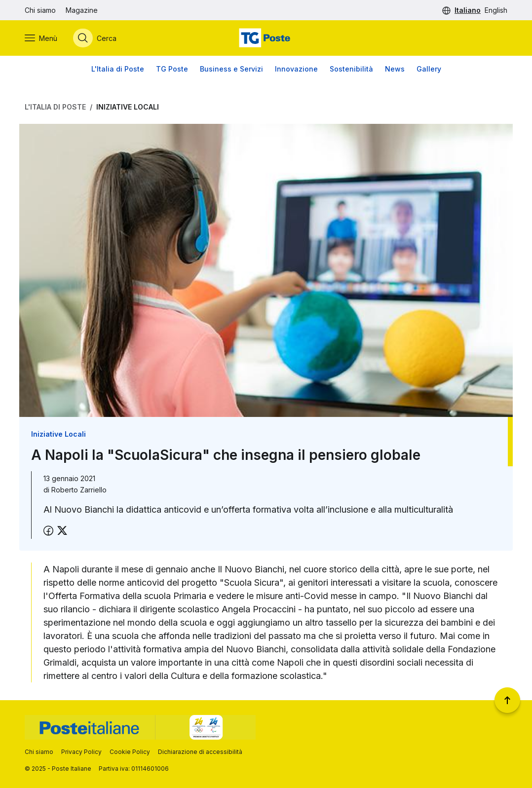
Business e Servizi (231, 69)
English (496, 10)
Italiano (468, 10)
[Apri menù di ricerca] (95, 38)
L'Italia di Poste (118, 69)
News (395, 69)
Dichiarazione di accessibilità (200, 752)
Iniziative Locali (128, 107)
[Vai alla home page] (266, 38)
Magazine (82, 10)
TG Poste (172, 69)
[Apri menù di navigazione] (41, 38)
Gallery (429, 69)
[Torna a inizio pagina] (507, 700)
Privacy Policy (81, 752)
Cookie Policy (130, 752)
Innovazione (296, 69)
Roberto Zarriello (79, 490)
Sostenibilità (351, 69)
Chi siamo (40, 10)
